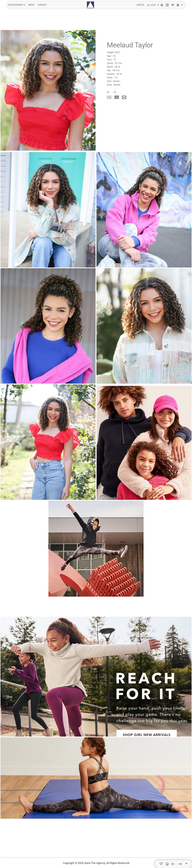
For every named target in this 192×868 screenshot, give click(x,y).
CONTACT (42, 5)
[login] (152, 5)
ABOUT (31, 5)
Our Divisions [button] (15, 5)
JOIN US (140, 5)
